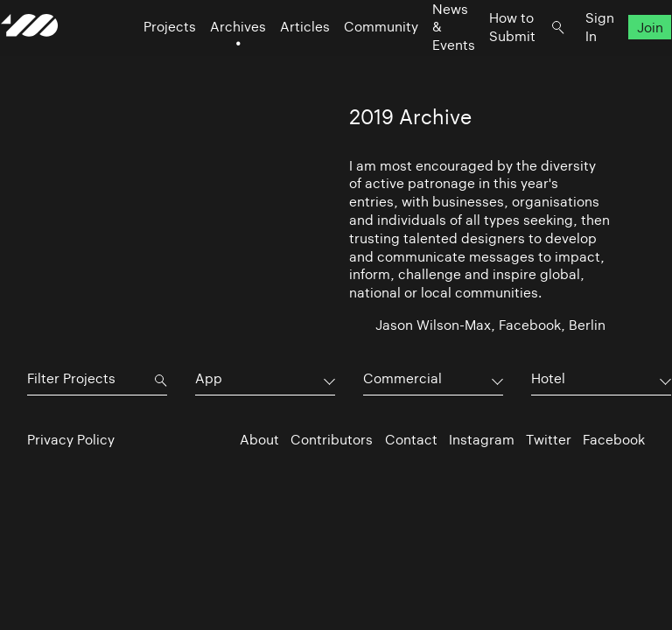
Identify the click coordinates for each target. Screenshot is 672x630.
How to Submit (486, 61)
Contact (411, 440)
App (209, 378)
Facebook (614, 440)
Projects (143, 62)
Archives (212, 62)
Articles (279, 62)
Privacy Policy (71, 440)
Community (355, 62)
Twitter (549, 440)
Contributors (332, 440)
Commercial (402, 378)
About (259, 440)
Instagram (482, 440)
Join (624, 62)
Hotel (548, 378)
